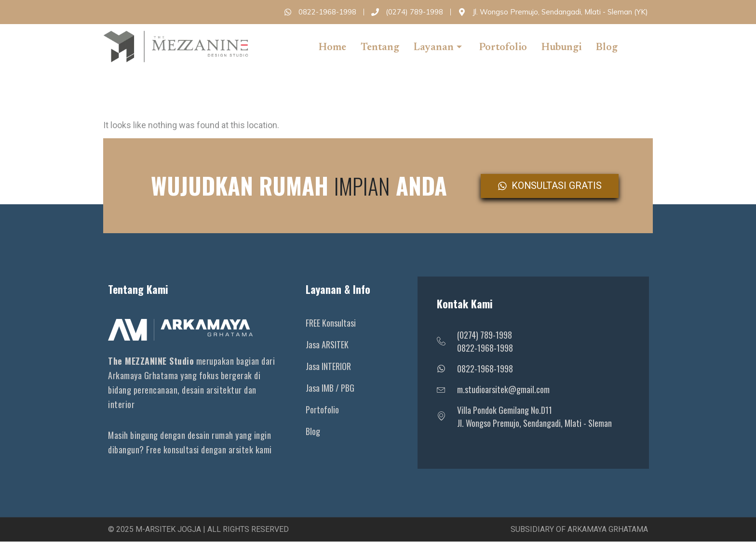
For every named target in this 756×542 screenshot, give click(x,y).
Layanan (438, 48)
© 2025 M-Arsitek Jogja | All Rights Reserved (198, 530)
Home (332, 48)
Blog (607, 48)
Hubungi (561, 48)
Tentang (380, 48)
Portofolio (503, 48)
